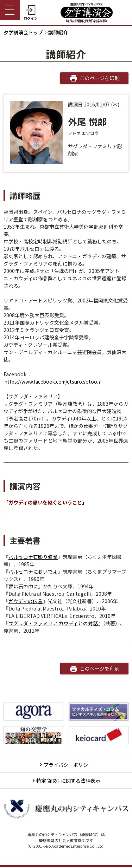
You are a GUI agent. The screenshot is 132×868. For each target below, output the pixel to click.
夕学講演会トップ (23, 32)
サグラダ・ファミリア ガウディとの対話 (53, 623)
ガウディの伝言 (26, 601)
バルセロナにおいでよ (33, 572)
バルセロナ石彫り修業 (33, 557)
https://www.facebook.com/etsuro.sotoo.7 (54, 381)
